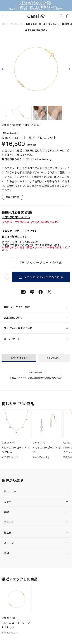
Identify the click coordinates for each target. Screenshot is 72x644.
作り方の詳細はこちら (15, 236)
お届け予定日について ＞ (16, 217)
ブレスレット (16, 24)
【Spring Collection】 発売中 (36, 2)
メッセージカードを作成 (44, 262)
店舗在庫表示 (13, 197)
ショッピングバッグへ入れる (41, 277)
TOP (4, 24)
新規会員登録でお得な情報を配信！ (36, 4)
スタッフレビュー (54, 358)
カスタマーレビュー (19, 358)
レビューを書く (36, 372)
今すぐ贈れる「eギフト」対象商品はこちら (36, 7)
